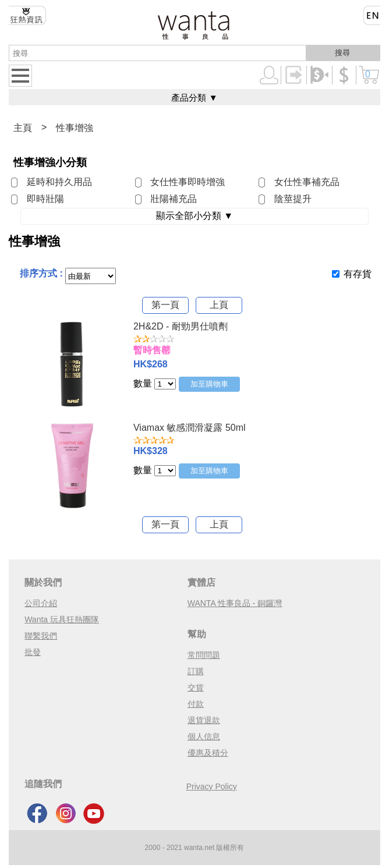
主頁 (23, 128)
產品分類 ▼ (194, 98)
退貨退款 (204, 720)
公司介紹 (41, 603)
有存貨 (358, 274)
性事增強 (75, 128)
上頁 (219, 305)
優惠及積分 (208, 753)
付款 (196, 704)
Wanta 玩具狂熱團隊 (62, 619)
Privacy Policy (212, 786)
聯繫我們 (41, 636)
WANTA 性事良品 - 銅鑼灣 (235, 603)
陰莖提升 (293, 199)
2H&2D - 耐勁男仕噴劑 (181, 326)
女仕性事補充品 (307, 182)
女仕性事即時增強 (188, 182)
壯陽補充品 (174, 199)
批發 (33, 652)
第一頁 (165, 305)
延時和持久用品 (59, 182)
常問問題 (204, 655)
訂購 (196, 671)
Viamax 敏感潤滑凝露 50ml (190, 428)
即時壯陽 (45, 199)
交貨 (196, 688)
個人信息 (204, 736)
